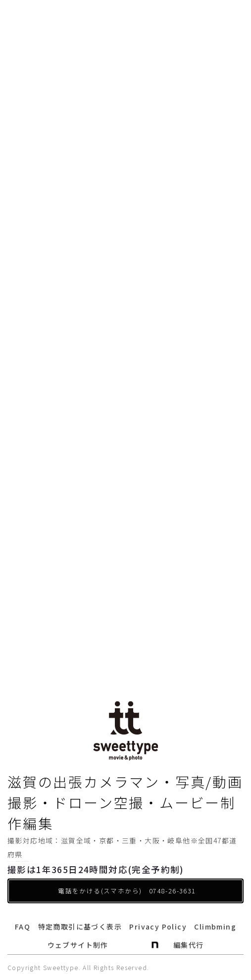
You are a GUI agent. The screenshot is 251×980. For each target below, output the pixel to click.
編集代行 (189, 945)
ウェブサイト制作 (78, 945)
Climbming (215, 927)
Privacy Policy (158, 927)
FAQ (23, 927)
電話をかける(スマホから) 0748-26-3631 (127, 891)
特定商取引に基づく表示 (80, 927)
